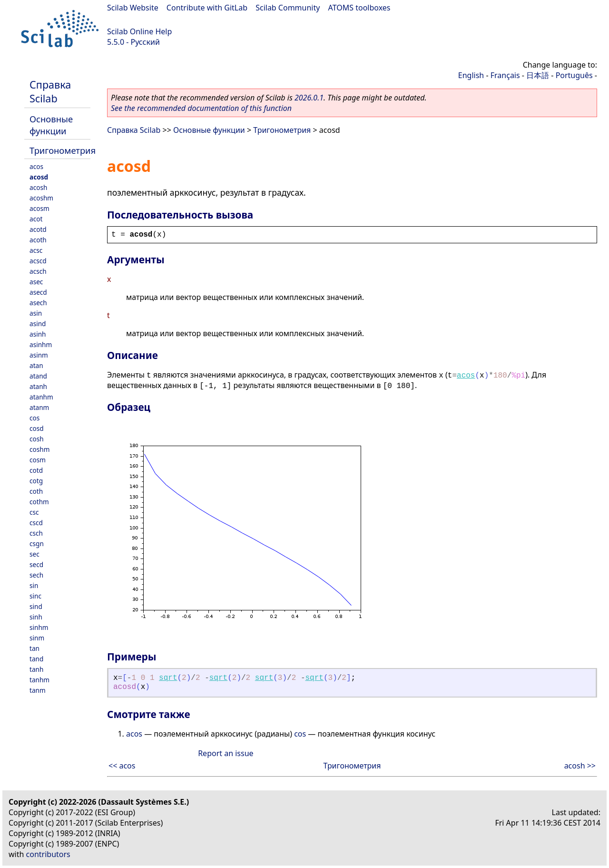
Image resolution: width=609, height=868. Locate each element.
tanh (36, 669)
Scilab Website (133, 8)
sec (34, 554)
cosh (37, 439)
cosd (37, 428)
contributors (48, 854)
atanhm (41, 397)
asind (38, 324)
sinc (35, 596)
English (471, 75)
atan (36, 365)
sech (36, 575)
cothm (39, 502)
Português (574, 75)
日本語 (538, 75)
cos (34, 418)
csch (36, 533)
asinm (39, 355)
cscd (36, 523)
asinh (38, 334)
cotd (36, 470)
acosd (39, 177)
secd (36, 564)
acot (36, 219)
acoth (38, 240)
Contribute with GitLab (207, 8)
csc (34, 512)
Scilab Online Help (139, 31)
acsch (38, 271)
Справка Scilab (50, 91)
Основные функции (51, 125)
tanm (38, 690)
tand (36, 659)
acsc (36, 250)
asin (36, 313)
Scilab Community (288, 8)
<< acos (122, 766)
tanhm (39, 680)
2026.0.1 (309, 98)
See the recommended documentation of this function (201, 108)
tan (34, 648)
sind (36, 606)
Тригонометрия (63, 150)
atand (38, 376)
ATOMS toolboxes (359, 8)
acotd (38, 229)
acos (36, 166)
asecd (38, 292)
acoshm (41, 198)
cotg (36, 481)
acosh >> (580, 766)
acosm (39, 208)
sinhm (39, 627)
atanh (38, 386)
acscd (38, 261)
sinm (37, 638)
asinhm (41, 344)
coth (36, 491)
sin (34, 585)
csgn (37, 544)
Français (505, 75)
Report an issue (226, 753)
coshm (39, 449)
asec (36, 282)
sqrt (168, 678)
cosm (38, 460)
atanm (39, 407)
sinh (36, 617)
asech (38, 303)
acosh (38, 187)
